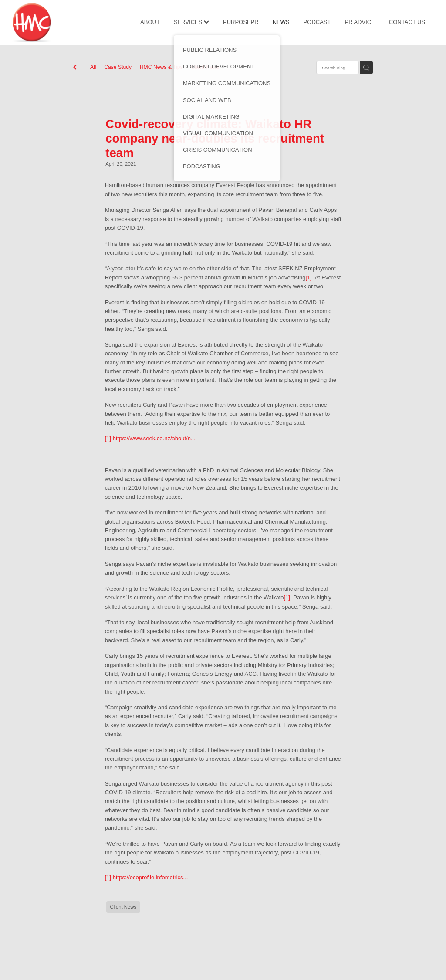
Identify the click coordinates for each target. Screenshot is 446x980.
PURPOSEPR (241, 22)
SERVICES (191, 22)
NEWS (281, 22)
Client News (205, 67)
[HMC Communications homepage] (54, 23)
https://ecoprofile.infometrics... (150, 877)
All (93, 67)
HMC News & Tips (161, 67)
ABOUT (150, 22)
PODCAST (317, 22)
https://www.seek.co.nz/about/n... (154, 438)
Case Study (118, 67)
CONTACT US (407, 22)
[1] (308, 277)
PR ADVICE (360, 22)
